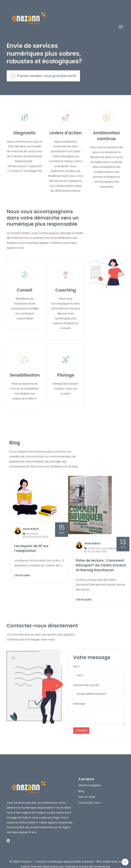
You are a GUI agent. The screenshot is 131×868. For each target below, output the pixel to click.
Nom (76, 660)
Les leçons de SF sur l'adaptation (31, 542)
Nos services (87, 791)
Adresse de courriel (86, 679)
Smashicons (102, 860)
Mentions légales (90, 779)
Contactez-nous (89, 796)
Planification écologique (102, 542)
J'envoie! (81, 724)
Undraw (70, 860)
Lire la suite (22, 569)
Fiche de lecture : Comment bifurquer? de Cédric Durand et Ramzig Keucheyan (101, 559)
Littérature (32, 527)
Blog (81, 785)
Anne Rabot (31, 523)
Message (79, 697)
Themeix (36, 860)
